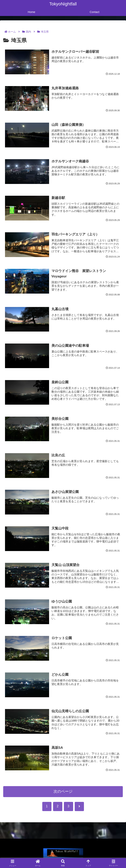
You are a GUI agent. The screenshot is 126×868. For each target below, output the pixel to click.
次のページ (63, 791)
